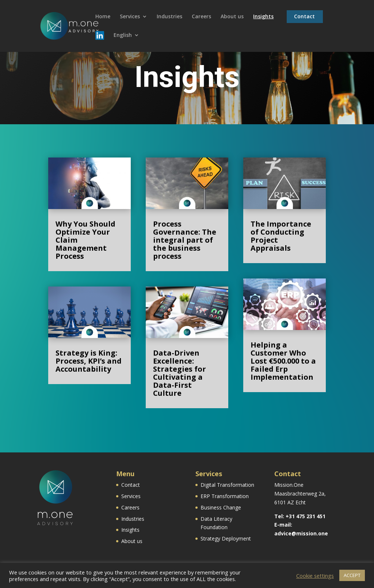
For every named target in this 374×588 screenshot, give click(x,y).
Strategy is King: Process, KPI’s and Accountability (89, 361)
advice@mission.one (301, 533)
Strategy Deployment (226, 538)
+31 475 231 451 (306, 516)
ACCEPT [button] (352, 575)
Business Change (221, 507)
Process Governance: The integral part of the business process (185, 240)
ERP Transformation (225, 496)
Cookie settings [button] (315, 576)
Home (103, 17)
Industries (169, 17)
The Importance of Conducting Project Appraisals (281, 236)
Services (130, 17)
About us (232, 17)
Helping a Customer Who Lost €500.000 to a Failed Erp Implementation (283, 361)
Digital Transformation (227, 485)
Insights (263, 17)
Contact (304, 17)
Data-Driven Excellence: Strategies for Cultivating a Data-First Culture (180, 373)
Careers (201, 17)
